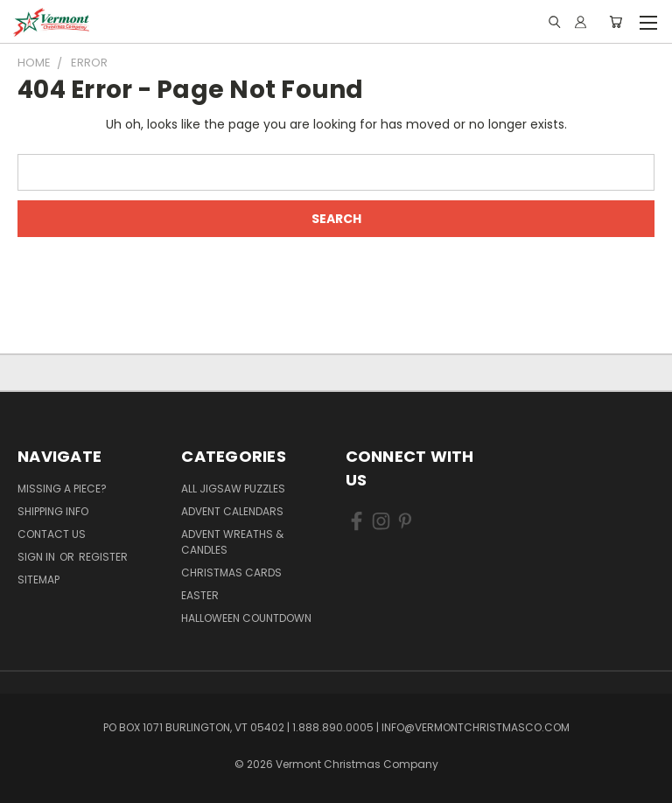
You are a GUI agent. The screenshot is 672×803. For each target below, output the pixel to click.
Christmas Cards (231, 573)
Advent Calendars (232, 511)
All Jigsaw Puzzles (233, 489)
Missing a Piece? (62, 489)
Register (103, 557)
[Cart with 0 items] (616, 22)
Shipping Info (53, 511)
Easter (200, 595)
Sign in (38, 557)
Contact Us (52, 534)
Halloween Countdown (246, 618)
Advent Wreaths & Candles (232, 542)
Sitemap (38, 580)
